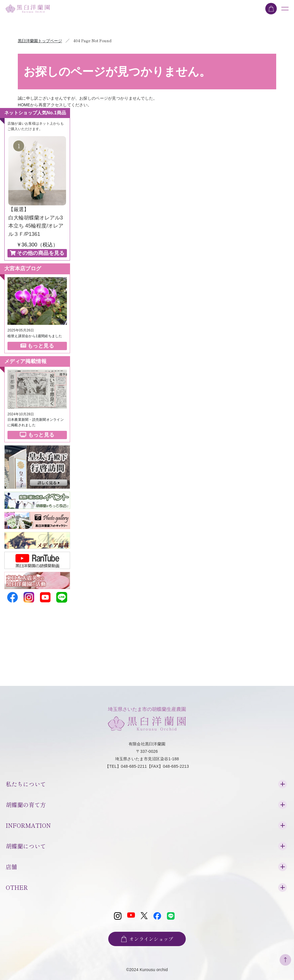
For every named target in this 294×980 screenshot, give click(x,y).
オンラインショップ (147, 937)
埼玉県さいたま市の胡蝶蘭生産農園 (147, 717)
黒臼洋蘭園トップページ (40, 41)
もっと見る (37, 345)
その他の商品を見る (37, 253)
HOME (24, 105)
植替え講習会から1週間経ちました (35, 335)
